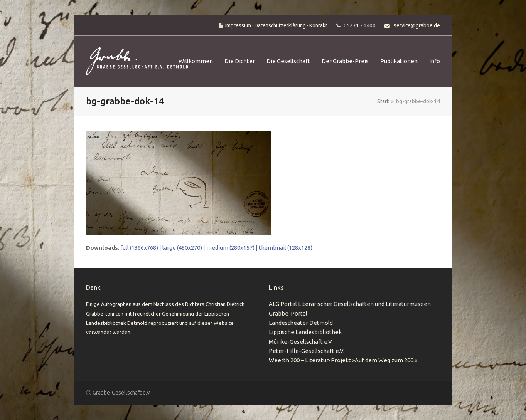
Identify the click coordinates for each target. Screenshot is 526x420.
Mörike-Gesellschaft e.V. (301, 342)
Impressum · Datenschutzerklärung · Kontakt (276, 25)
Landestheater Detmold (301, 323)
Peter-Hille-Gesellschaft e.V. (307, 351)
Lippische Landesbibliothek (305, 332)
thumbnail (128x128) (286, 248)
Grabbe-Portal (288, 313)
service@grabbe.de (417, 25)
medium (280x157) (230, 248)
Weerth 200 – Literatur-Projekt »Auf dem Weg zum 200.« (343, 360)
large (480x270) (182, 248)
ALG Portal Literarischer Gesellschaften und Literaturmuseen (350, 304)
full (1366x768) (139, 248)
